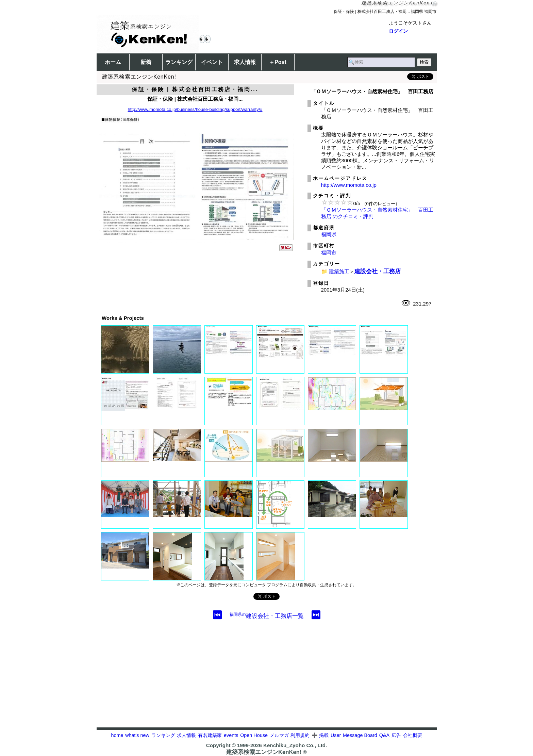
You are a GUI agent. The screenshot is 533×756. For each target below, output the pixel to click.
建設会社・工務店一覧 (267, 616)
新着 (146, 62)
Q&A (384, 735)
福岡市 (329, 253)
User (336, 735)
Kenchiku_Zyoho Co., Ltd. (295, 745)
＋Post (278, 62)
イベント (212, 62)
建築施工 (339, 271)
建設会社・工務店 (378, 271)
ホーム (113, 62)
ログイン (398, 31)
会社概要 (413, 735)
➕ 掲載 (320, 735)
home (117, 735)
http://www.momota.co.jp (349, 185)
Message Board (360, 735)
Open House (254, 735)
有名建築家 (210, 735)
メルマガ (279, 735)
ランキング (179, 62)
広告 (396, 735)
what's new (137, 735)
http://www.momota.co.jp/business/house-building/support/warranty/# (195, 109)
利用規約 (300, 735)
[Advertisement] (267, 680)
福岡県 (329, 234)
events (231, 735)
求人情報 (245, 62)
